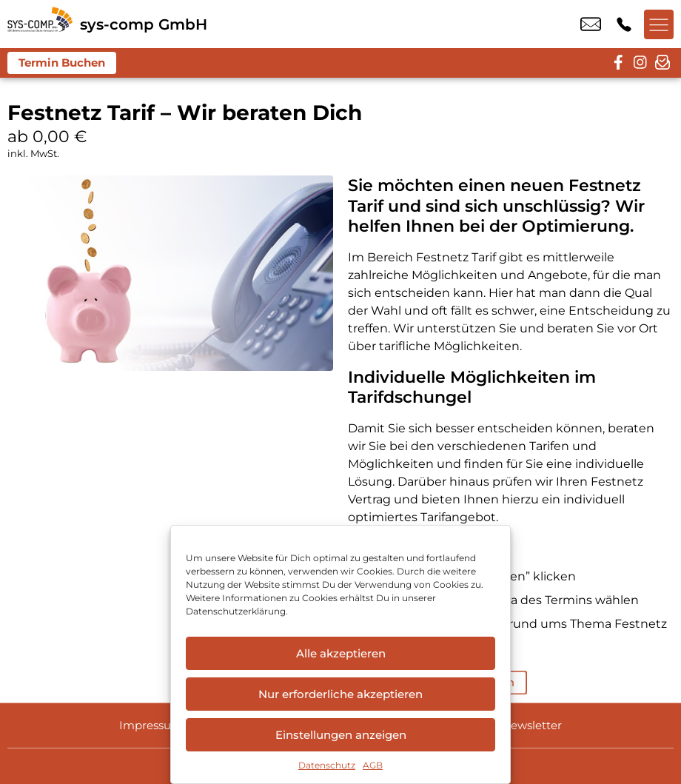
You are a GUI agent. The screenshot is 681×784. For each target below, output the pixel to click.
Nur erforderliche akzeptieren (340, 694)
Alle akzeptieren (341, 653)
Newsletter (532, 725)
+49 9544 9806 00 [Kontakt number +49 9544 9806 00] (624, 24)
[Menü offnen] (659, 24)
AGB (373, 765)
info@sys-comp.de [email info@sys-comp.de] (591, 24)
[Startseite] (40, 24)
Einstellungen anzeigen (341, 735)
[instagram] (640, 63)
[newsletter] (662, 63)
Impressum (151, 725)
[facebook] (618, 63)
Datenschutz (327, 765)
